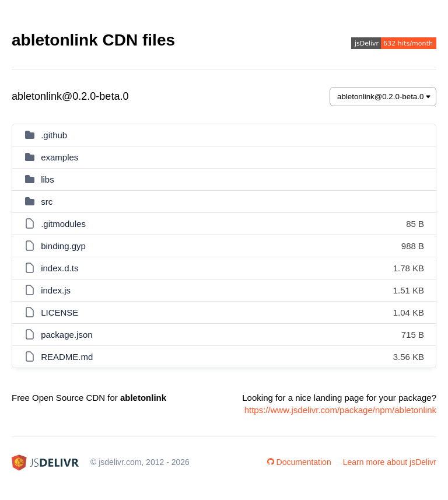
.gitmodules (63, 224)
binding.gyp (63, 246)
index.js (56, 290)
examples (60, 157)
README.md (67, 357)
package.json (66, 335)
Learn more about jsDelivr (390, 462)
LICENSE (60, 312)
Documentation (299, 462)
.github (54, 135)
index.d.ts (60, 268)
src (47, 202)
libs (48, 179)
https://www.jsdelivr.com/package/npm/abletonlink (340, 410)
